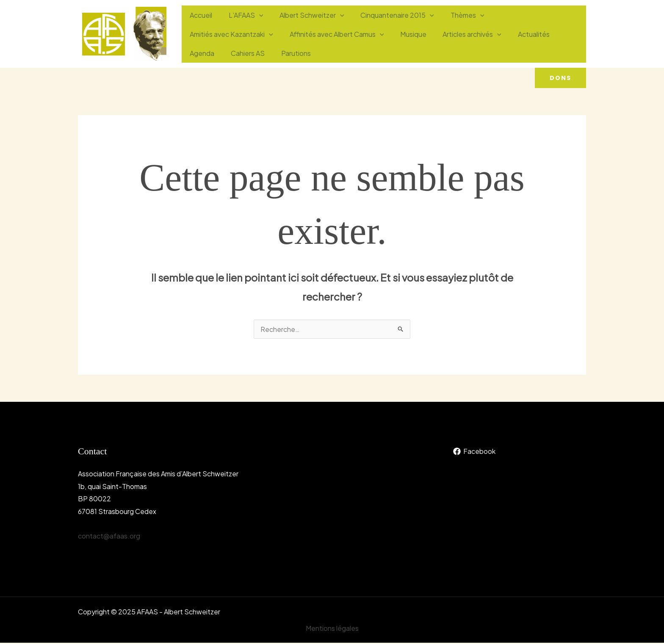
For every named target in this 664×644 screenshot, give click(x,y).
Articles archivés (366, 43)
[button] (560, 78)
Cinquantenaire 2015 (387, 24)
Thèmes (455, 24)
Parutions (554, 43)
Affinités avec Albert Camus (236, 43)
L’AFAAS (242, 24)
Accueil (200, 24)
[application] (255, 24)
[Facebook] (474, 452)
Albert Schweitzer (305, 24)
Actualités (424, 43)
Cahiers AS (509, 43)
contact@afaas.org (109, 537)
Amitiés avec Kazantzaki (527, 24)
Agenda (466, 43)
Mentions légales (332, 629)
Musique (310, 43)
